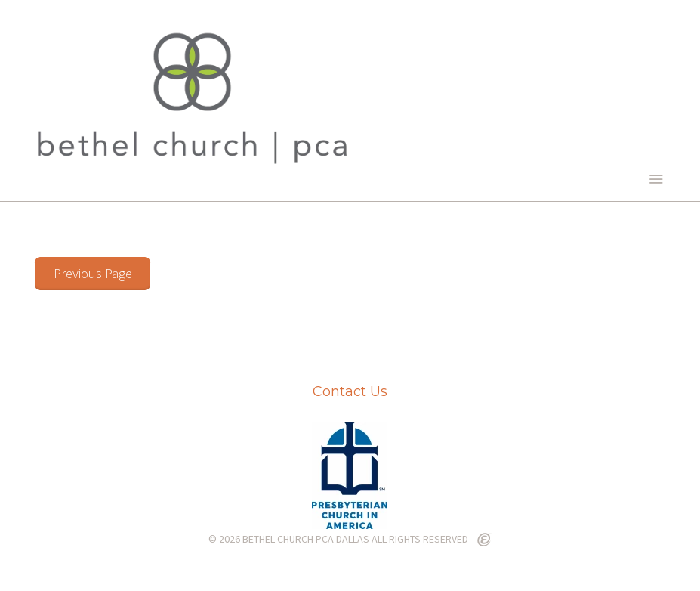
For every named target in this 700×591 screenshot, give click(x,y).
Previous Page (93, 273)
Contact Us (350, 391)
